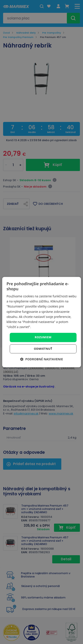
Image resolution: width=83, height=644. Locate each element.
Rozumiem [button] (43, 337)
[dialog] (41, 322)
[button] (42, 359)
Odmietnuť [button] (43, 349)
